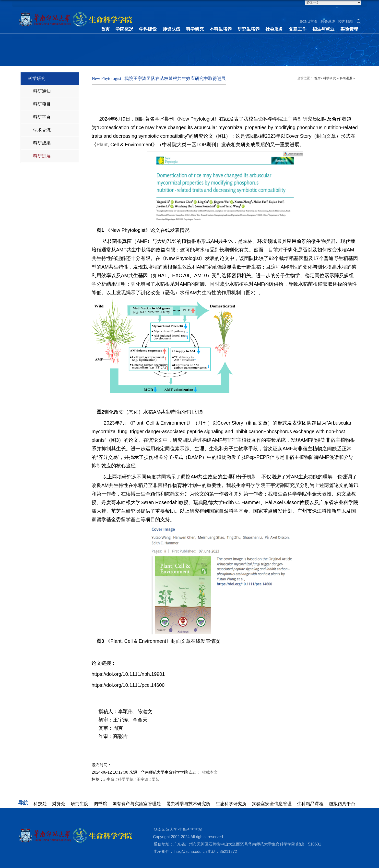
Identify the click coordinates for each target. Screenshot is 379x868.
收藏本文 (210, 772)
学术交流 (42, 130)
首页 (105, 29)
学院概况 (124, 29)
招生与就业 (323, 29)
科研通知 (42, 91)
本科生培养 (221, 29)
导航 (23, 803)
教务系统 (328, 21)
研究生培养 (249, 29)
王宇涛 (142, 779)
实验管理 (349, 29)
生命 (110, 779)
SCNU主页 (309, 21)
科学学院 (126, 779)
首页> (318, 78)
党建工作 (298, 29)
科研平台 (42, 117)
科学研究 (195, 29)
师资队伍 (171, 29)
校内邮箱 (345, 21)
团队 (155, 779)
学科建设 (148, 29)
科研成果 (42, 143)
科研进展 (42, 156)
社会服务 (274, 29)
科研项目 (42, 104)
